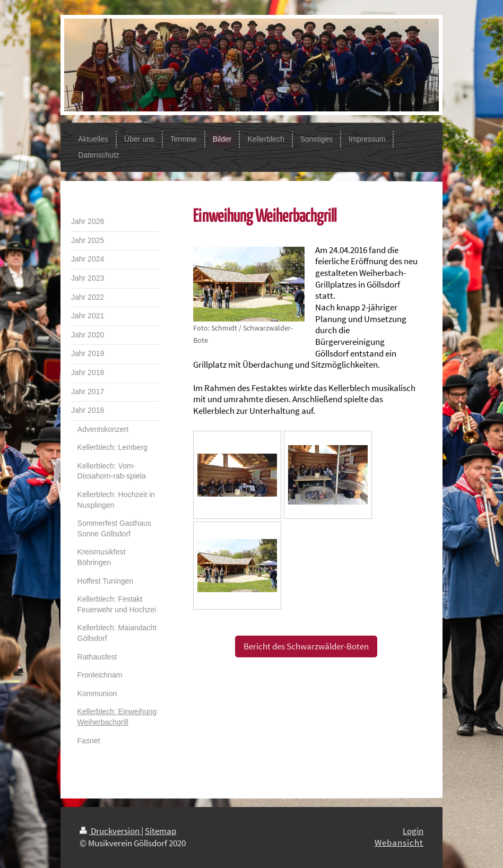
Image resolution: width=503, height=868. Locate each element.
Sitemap (161, 831)
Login (413, 831)
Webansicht (399, 843)
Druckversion (110, 831)
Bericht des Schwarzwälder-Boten (306, 646)
